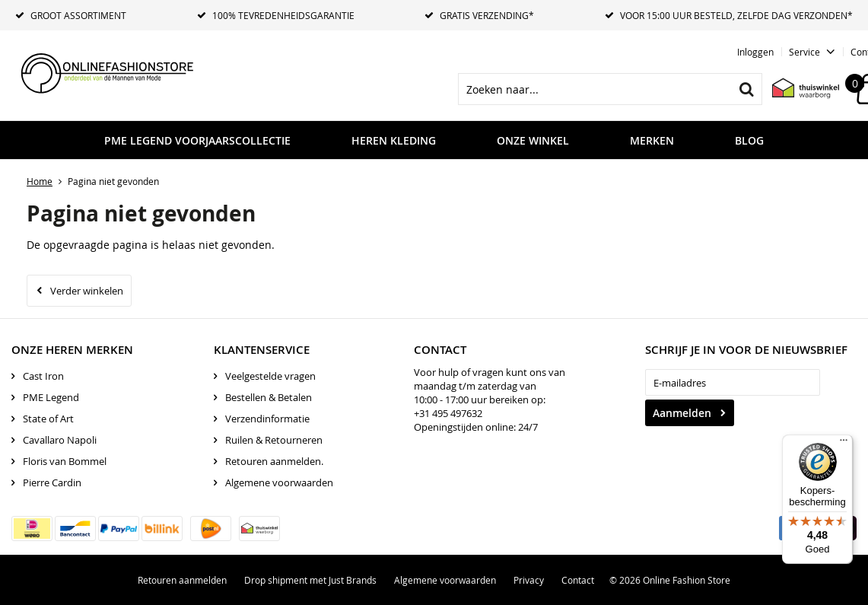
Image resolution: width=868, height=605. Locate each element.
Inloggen (755, 52)
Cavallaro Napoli (60, 440)
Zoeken (746, 89)
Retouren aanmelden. (274, 461)
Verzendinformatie (267, 419)
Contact (578, 580)
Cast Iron (43, 376)
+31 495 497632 (448, 413)
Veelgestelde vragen (270, 376)
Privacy (529, 580)
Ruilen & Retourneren (274, 440)
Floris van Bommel (65, 461)
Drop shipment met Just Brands (310, 580)
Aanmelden (682, 413)
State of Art (48, 419)
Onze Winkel (533, 140)
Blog (749, 140)
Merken (652, 140)
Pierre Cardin (52, 482)
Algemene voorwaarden (279, 482)
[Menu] (844, 444)
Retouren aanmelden (182, 580)
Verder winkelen (87, 291)
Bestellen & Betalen (269, 397)
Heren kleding (394, 140)
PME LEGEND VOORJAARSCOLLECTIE (197, 140)
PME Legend (51, 397)
